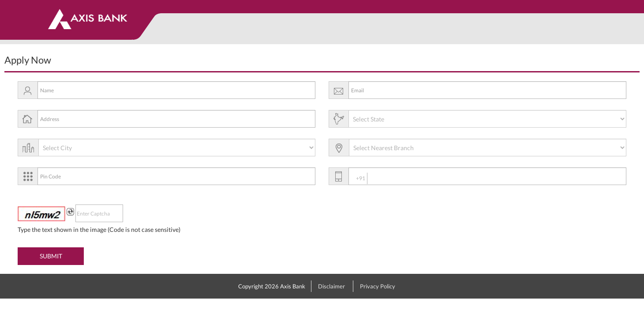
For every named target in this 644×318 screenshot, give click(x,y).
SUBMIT (51, 256)
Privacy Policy (378, 286)
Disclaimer (331, 286)
